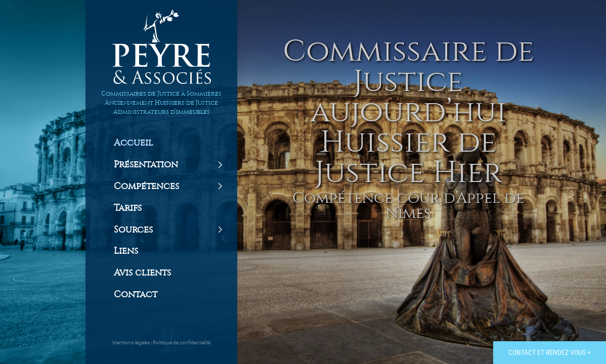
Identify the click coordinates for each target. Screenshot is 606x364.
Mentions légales (132, 343)
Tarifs (128, 208)
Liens (126, 251)
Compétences (146, 187)
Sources (133, 230)
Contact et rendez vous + (550, 352)
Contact (136, 295)
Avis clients (142, 273)
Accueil (134, 143)
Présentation (146, 165)
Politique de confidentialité (182, 343)
